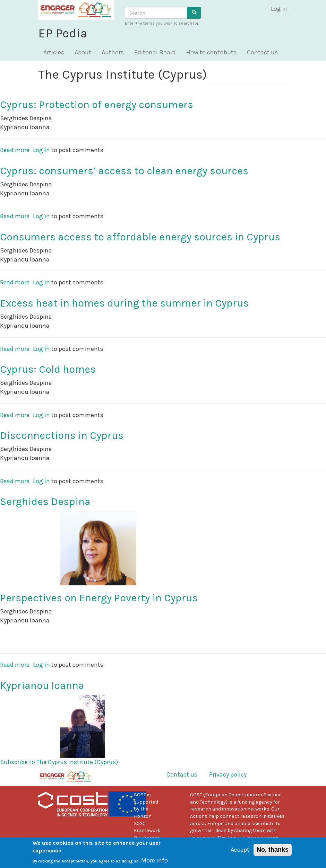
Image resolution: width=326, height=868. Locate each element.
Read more (15, 150)
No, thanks (273, 853)
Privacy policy (228, 774)
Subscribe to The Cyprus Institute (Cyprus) (59, 762)
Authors (113, 52)
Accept (240, 853)
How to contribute (211, 52)
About (83, 52)
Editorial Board (155, 52)
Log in (279, 9)
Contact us (262, 52)
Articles (54, 52)
